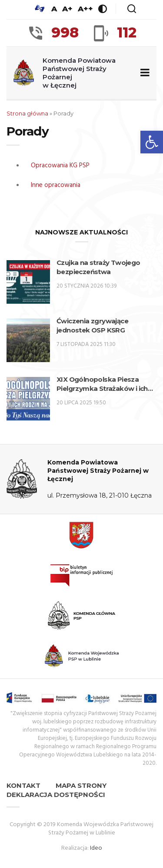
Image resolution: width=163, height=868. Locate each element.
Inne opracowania (56, 185)
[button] (152, 142)
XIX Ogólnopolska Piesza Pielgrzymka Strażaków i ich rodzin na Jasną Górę (102, 384)
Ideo (96, 848)
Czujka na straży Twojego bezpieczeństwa (98, 267)
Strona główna (27, 113)
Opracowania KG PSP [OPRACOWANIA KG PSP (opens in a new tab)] (60, 166)
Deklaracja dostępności (56, 795)
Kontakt (23, 785)
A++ (85, 9)
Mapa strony (81, 785)
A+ (67, 9)
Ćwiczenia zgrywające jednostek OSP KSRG (92, 325)
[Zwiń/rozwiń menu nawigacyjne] (143, 73)
